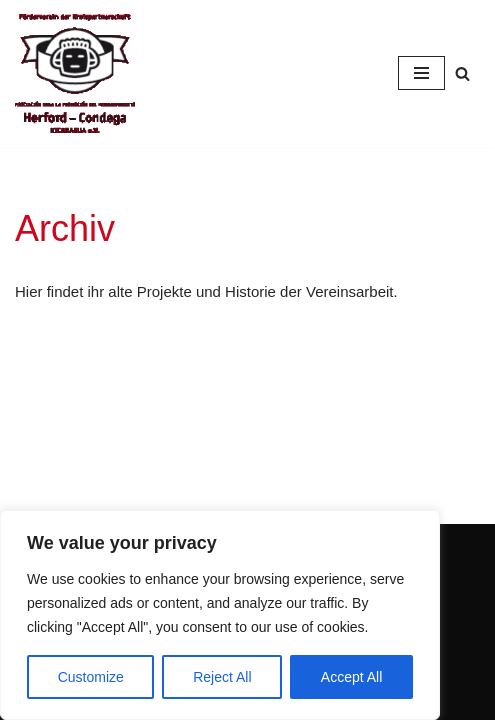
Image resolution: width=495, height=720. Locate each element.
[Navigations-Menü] (421, 73)
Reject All (222, 677)
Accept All (351, 677)
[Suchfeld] (462, 73)
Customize (91, 677)
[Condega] (75, 73)
